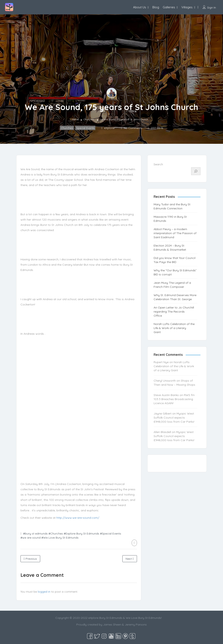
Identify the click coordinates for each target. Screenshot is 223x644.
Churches (89, 119)
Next (130, 559)
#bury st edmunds (35, 534)
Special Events (85, 128)
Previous (30, 559)
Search (158, 164)
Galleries (169, 7)
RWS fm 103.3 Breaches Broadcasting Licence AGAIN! (174, 399)
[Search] (196, 171)
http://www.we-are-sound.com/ (78, 518)
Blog (156, 7)
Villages (187, 7)
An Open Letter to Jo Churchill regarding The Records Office (174, 312)
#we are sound (31, 538)
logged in (44, 592)
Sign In (212, 8)
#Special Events (111, 534)
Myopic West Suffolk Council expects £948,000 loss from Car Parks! (174, 418)
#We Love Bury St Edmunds (60, 538)
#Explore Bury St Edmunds (81, 534)
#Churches (56, 534)
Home (75, 119)
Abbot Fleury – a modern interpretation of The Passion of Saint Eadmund (175, 233)
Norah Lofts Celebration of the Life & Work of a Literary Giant (174, 328)
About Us (140, 7)
